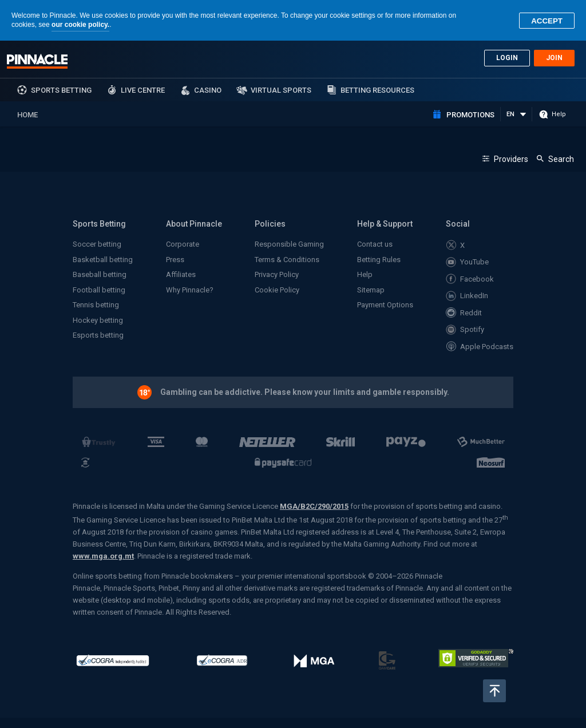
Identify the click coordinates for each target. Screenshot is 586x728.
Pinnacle (37, 61)
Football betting (99, 290)
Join (554, 58)
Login (507, 58)
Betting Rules (379, 260)
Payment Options (385, 305)
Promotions (470, 115)
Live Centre (143, 90)
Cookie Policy (277, 290)
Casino (208, 90)
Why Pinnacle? (190, 290)
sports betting (61, 90)
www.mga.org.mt (103, 556)
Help (365, 274)
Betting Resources (377, 90)
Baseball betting (100, 274)
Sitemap (371, 290)
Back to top (494, 691)
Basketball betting (103, 260)
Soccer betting (97, 244)
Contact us (375, 244)
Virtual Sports (281, 90)
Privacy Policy (277, 274)
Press (175, 260)
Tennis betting (96, 305)
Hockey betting (98, 320)
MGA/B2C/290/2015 (314, 506)
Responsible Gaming (289, 244)
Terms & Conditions (287, 260)
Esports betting (98, 335)
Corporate (183, 244)
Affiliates (181, 274)
